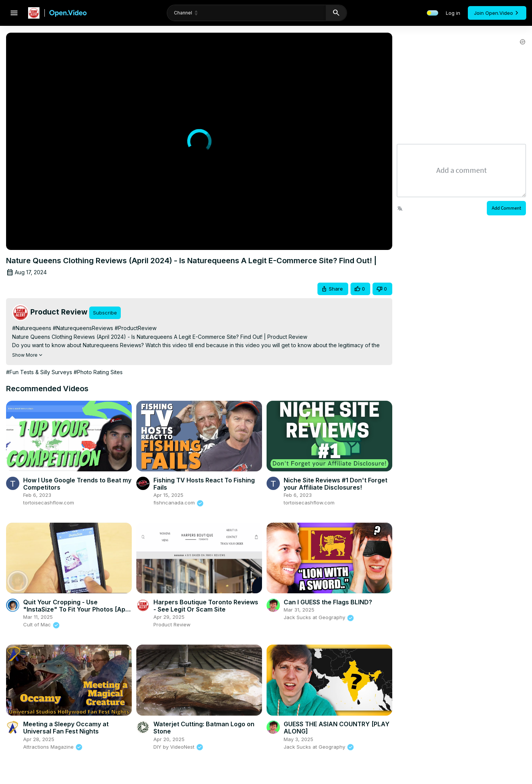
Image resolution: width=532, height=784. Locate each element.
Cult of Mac (42, 624)
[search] (264, 13)
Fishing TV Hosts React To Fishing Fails (204, 484)
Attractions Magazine (53, 747)
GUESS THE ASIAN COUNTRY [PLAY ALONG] (337, 728)
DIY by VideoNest (178, 747)
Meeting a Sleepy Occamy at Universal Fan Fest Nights (66, 728)
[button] (333, 289)
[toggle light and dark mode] (433, 13)
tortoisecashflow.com (49, 503)
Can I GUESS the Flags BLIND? (328, 602)
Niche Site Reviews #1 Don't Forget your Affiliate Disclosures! (335, 484)
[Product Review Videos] (51, 313)
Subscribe (105, 313)
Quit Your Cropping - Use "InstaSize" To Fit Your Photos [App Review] (76, 609)
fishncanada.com (179, 503)
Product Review (172, 624)
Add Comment (506, 208)
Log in (453, 13)
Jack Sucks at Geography (319, 617)
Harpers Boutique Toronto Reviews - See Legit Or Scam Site (206, 606)
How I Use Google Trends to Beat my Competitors (77, 484)
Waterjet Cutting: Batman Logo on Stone (204, 728)
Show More (28, 355)
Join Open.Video (497, 13)
